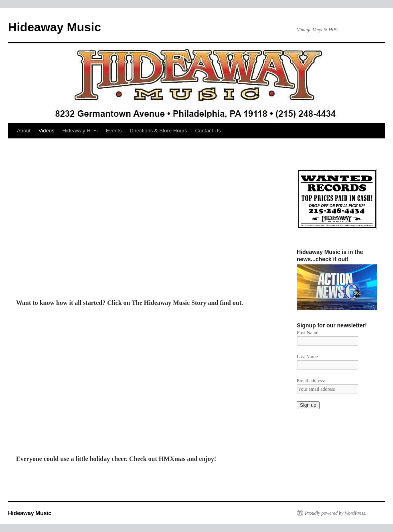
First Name (308, 333)
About (24, 131)
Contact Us (208, 131)
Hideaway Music (55, 27)
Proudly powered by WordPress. (336, 513)
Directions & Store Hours (158, 131)
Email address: (311, 381)
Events (114, 131)
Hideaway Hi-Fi (80, 131)
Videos (47, 131)
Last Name (307, 357)
